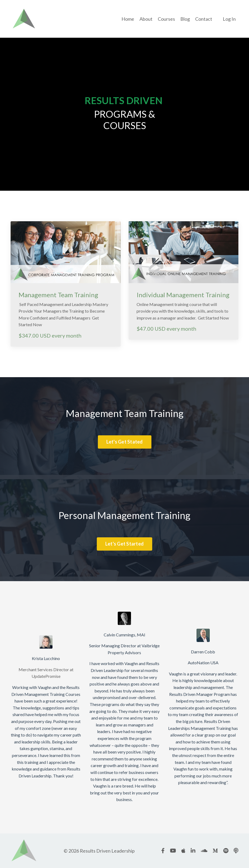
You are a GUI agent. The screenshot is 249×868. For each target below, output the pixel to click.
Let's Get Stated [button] (125, 442)
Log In (229, 19)
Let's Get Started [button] (124, 544)
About (146, 19)
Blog (185, 19)
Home (128, 19)
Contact (204, 19)
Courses (166, 19)
